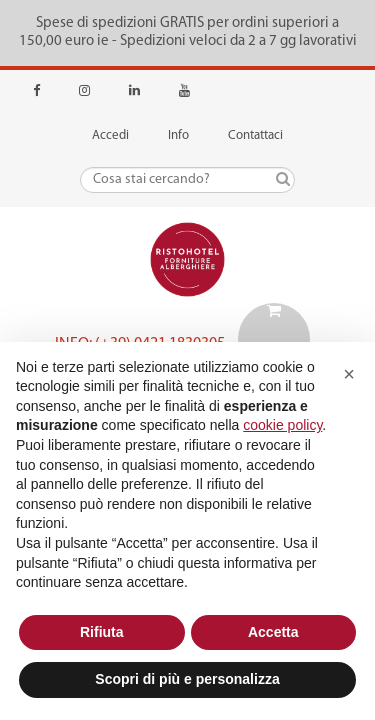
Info (178, 135)
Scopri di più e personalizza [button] (187, 679)
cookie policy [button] (282, 425)
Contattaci (255, 135)
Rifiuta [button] (102, 632)
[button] (349, 374)
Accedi (110, 135)
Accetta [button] (273, 632)
